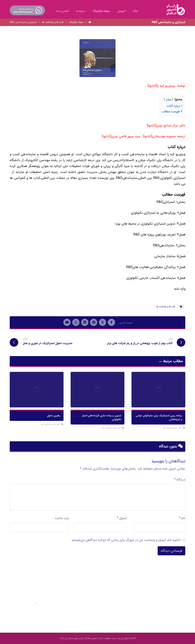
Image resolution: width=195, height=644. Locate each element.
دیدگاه (180, 480)
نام (182, 518)
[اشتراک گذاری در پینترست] (94, 322)
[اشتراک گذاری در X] (103, 322)
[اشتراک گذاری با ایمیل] (67, 322)
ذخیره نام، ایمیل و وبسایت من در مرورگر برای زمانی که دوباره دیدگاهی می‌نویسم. (126, 540)
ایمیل (122, 518)
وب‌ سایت (62, 518)
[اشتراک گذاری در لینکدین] (85, 322)
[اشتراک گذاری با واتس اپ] (76, 322)
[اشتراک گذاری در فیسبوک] (111, 322)
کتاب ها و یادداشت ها (166, 307)
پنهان (169, 99)
